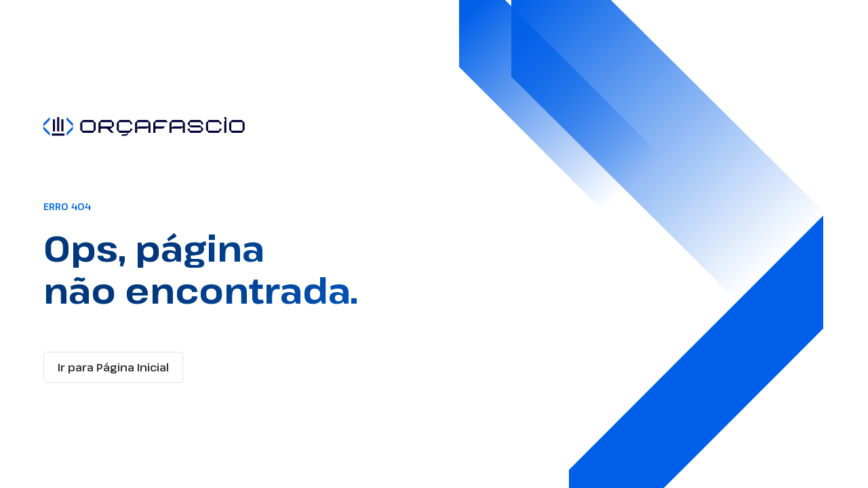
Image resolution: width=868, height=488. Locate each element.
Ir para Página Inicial (113, 367)
